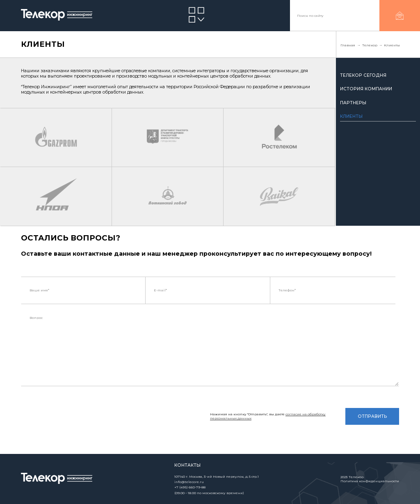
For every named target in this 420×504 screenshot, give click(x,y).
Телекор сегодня (363, 75)
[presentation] (83, 419)
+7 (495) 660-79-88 (190, 487)
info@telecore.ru (189, 482)
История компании (366, 89)
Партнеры (353, 103)
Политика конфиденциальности (370, 481)
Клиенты (351, 116)
